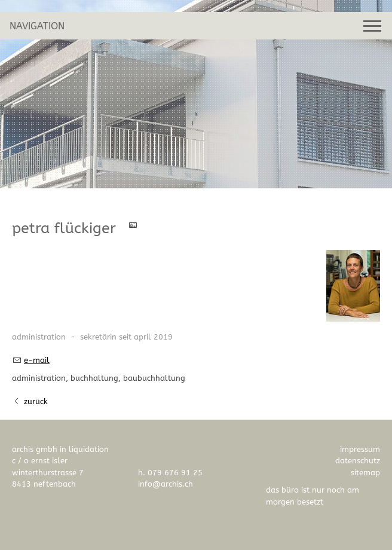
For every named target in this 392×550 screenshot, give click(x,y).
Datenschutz (358, 461)
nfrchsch (166, 484)
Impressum (360, 449)
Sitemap (365, 473)
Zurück (36, 401)
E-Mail (37, 360)
